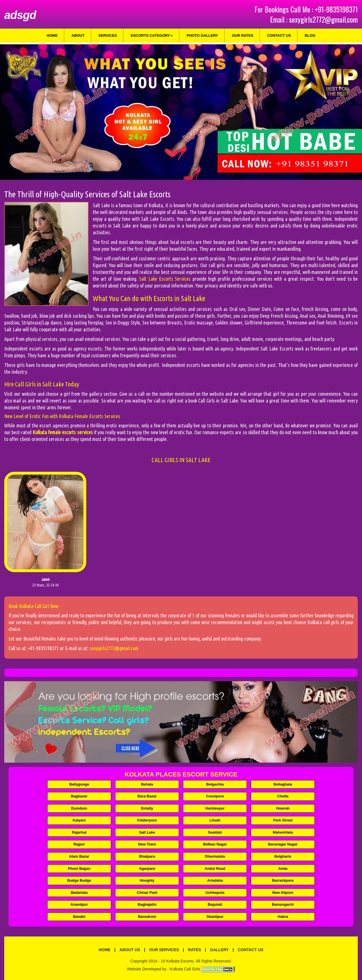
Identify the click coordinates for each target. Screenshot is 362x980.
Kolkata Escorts (180, 961)
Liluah (215, 820)
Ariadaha (215, 880)
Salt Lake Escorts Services (165, 279)
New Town (147, 844)
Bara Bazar (147, 796)
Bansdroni (147, 917)
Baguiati (215, 904)
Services (108, 35)
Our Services (164, 950)
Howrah (283, 808)
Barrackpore (283, 880)
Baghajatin (147, 904)
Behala (147, 784)
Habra (283, 917)
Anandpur (79, 904)
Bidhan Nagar (215, 844)
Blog (310, 35)
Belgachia (215, 784)
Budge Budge (79, 880)
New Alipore (283, 893)
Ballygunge (79, 784)
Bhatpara (147, 856)
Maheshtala (283, 832)
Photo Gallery (202, 35)
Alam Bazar (79, 856)
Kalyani (79, 820)
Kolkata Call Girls (185, 969)
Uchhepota (215, 893)
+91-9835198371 (336, 9)
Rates (194, 950)
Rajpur (79, 844)
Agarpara (147, 868)
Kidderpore (147, 820)
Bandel (79, 917)
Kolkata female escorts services (63, 432)
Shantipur (215, 917)
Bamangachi (283, 904)
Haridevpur (215, 808)
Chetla (283, 796)
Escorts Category (152, 35)
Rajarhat (79, 832)
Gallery (219, 950)
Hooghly (147, 880)
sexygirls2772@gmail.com (323, 19)
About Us (130, 950)
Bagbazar (79, 796)
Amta (283, 868)
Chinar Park (147, 893)
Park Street (283, 820)
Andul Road (215, 868)
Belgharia (283, 856)
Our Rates (243, 35)
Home (52, 35)
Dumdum (79, 808)
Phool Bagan (79, 868)
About (78, 35)
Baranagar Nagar (283, 844)
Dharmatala (215, 856)
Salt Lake (147, 832)
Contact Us (279, 35)
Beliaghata (283, 784)
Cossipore (215, 796)
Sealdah (215, 832)
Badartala (79, 893)
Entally (147, 808)
